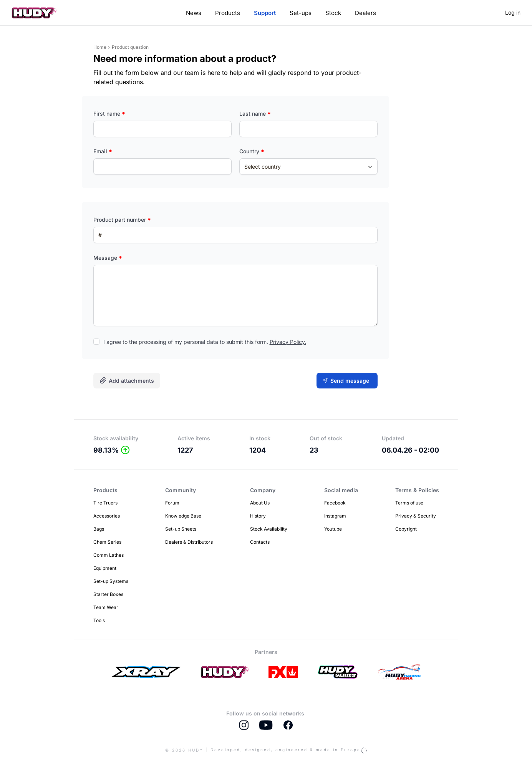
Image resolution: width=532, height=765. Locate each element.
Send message (350, 381)
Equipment (105, 568)
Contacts (260, 542)
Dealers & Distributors (189, 542)
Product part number (122, 220)
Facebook (335, 503)
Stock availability (116, 438)
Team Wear (106, 607)
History (258, 516)
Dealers (365, 13)
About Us (260, 503)
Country (252, 151)
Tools (99, 620)
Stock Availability (269, 529)
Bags (99, 529)
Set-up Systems (111, 581)
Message (108, 258)
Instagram (335, 516)
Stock (333, 13)
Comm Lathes (109, 555)
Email (103, 151)
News (194, 13)
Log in (513, 12)
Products (228, 13)
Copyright (406, 529)
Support (265, 13)
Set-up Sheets (181, 529)
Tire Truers (105, 503)
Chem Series (107, 542)
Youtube (333, 529)
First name (109, 114)
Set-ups (301, 13)
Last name (255, 114)
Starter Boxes (108, 594)
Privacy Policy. (288, 342)
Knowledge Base (183, 516)
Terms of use (409, 503)
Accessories (107, 516)
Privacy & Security (416, 516)
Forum (172, 503)
